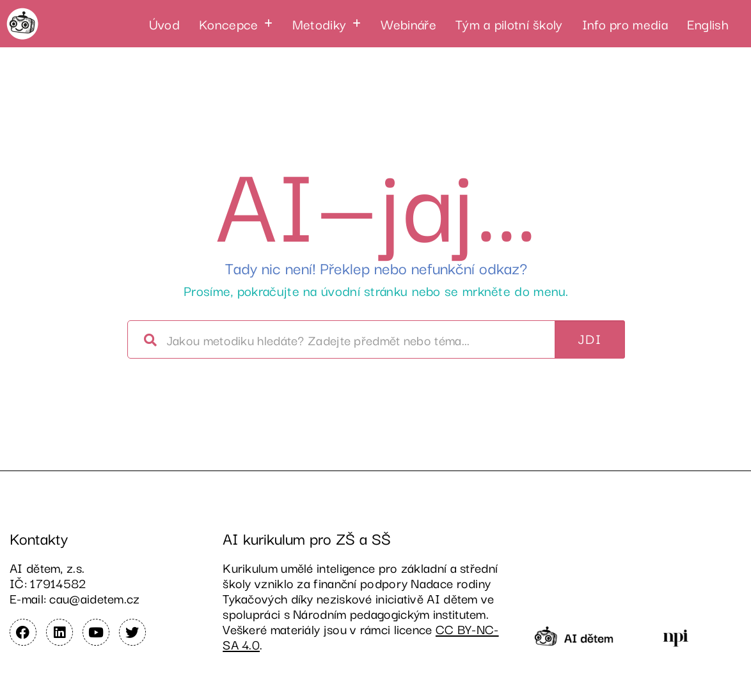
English (708, 24)
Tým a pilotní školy (509, 24)
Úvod (164, 24)
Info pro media (625, 24)
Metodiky (327, 24)
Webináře (408, 24)
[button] (236, 24)
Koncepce (236, 24)
